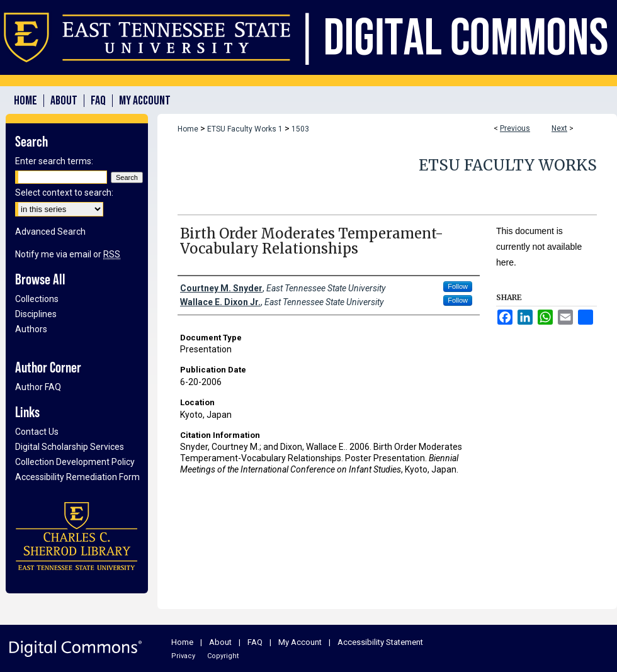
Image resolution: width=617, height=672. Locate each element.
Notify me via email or (68, 254)
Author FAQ (38, 387)
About (220, 642)
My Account (300, 642)
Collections (37, 299)
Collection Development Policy (75, 462)
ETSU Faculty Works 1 (245, 129)
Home (188, 129)
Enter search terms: (54, 161)
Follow (458, 286)
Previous (515, 128)
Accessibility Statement (380, 642)
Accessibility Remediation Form (77, 477)
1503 (300, 129)
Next (559, 128)
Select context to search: (64, 193)
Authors (31, 329)
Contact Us (37, 432)
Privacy (183, 656)
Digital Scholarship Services (70, 447)
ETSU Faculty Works (508, 165)
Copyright (223, 656)
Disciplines (36, 314)
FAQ (255, 642)
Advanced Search (50, 232)
